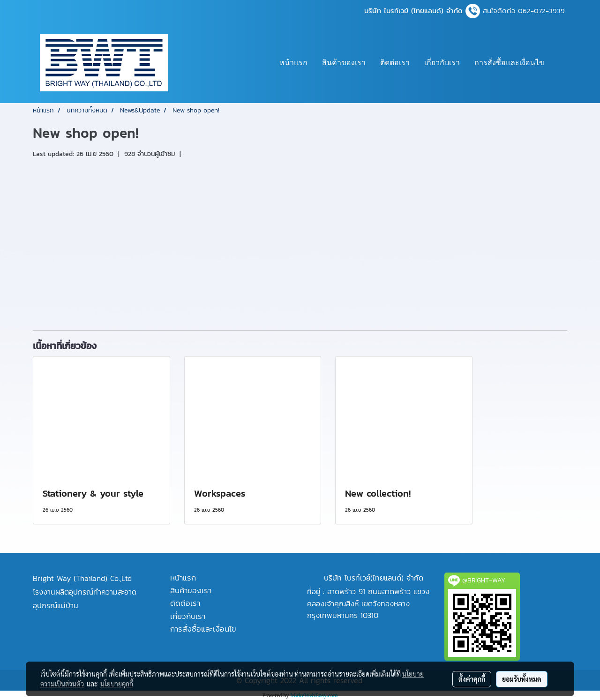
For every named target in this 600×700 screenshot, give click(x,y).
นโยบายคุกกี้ (117, 684)
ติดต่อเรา (395, 63)
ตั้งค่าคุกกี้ (472, 679)
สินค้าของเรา (344, 63)
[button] (560, 63)
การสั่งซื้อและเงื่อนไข (509, 63)
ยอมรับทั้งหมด (522, 679)
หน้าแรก (293, 63)
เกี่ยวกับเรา (442, 63)
